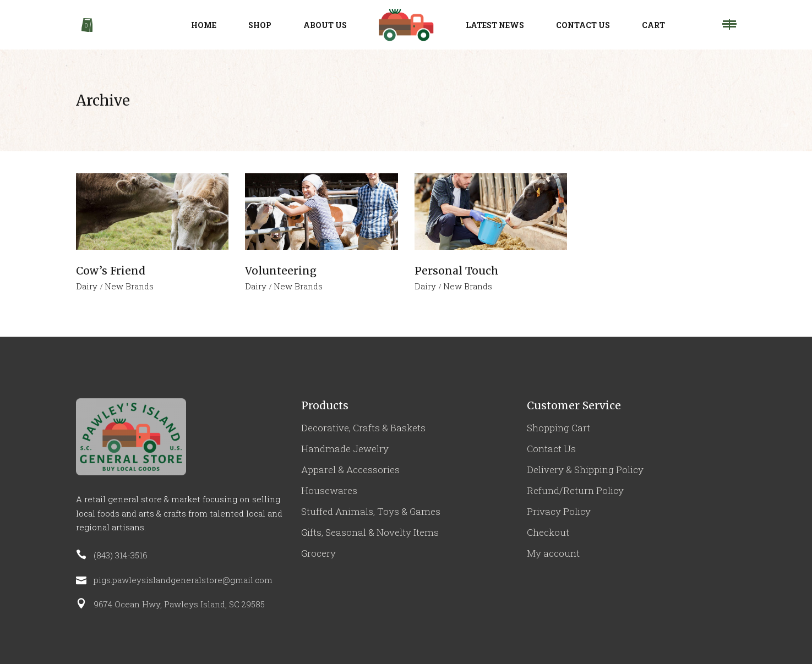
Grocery (318, 553)
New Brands (129, 286)
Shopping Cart (558, 428)
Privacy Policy (559, 511)
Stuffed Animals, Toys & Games (371, 511)
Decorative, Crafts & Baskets (363, 428)
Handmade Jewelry (345, 449)
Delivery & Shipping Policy (585, 470)
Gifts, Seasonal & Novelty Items (370, 532)
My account (553, 553)
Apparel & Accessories (350, 470)
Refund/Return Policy (575, 490)
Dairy (87, 286)
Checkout (548, 532)
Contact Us (551, 449)
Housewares (329, 490)
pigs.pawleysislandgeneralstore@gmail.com (183, 580)
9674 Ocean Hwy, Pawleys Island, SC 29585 (179, 604)
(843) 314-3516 (121, 555)
